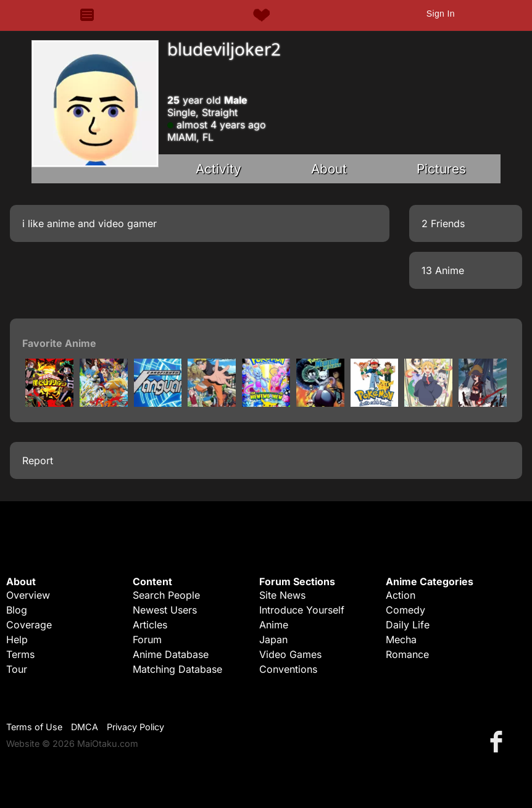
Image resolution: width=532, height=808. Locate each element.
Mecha (401, 639)
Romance (407, 654)
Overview (28, 595)
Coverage (29, 625)
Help (17, 639)
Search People (166, 595)
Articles (150, 625)
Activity (218, 169)
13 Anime (443, 270)
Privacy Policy (135, 727)
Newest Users (165, 610)
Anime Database (171, 654)
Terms (20, 654)
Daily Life (408, 625)
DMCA (85, 727)
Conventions (288, 669)
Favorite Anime (59, 343)
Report (38, 460)
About (329, 169)
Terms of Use (34, 727)
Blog (17, 610)
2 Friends (443, 223)
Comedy (405, 610)
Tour (17, 669)
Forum (147, 639)
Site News (282, 595)
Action (401, 595)
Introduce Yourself (302, 610)
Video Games (290, 654)
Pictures (441, 169)
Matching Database (177, 669)
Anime (274, 625)
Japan (273, 639)
